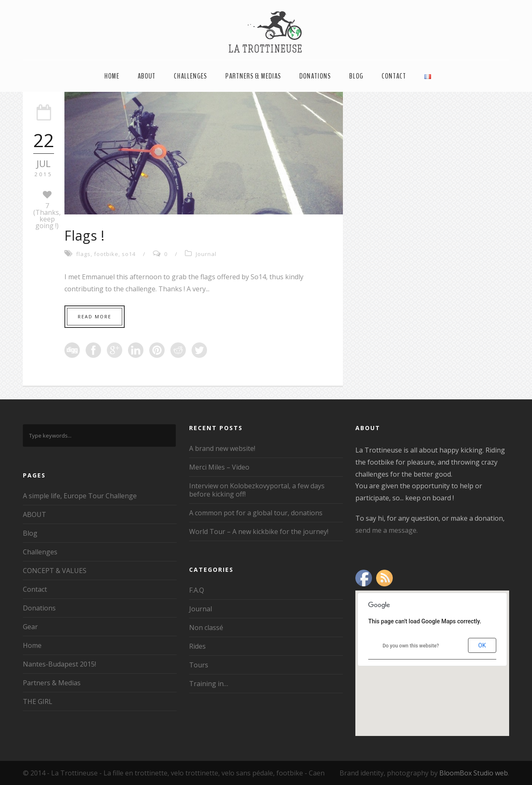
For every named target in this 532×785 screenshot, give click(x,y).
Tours (199, 665)
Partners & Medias (253, 76)
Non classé (206, 628)
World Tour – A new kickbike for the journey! (259, 532)
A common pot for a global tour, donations (256, 513)
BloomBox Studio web (474, 773)
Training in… (209, 684)
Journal (206, 254)
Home (112, 76)
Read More (95, 316)
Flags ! (85, 235)
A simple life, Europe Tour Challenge (80, 496)
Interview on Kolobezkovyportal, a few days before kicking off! (257, 490)
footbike (106, 254)
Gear (30, 627)
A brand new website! (222, 448)
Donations (315, 76)
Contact (394, 76)
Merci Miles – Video (219, 467)
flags (83, 254)
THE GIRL (38, 701)
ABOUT (147, 76)
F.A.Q (197, 590)
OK (482, 645)
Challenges (190, 76)
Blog (356, 76)
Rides (197, 646)
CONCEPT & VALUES (55, 571)
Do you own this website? (411, 646)
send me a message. (387, 530)
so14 (129, 254)
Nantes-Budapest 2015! (59, 664)
